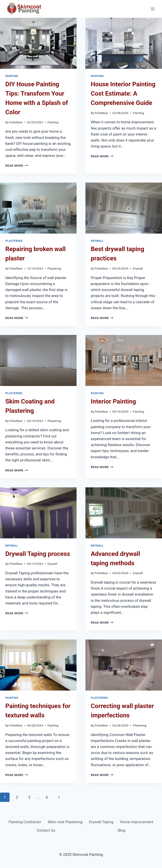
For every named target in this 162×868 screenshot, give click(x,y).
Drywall (97, 241)
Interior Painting (113, 401)
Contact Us (46, 830)
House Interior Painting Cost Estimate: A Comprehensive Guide (123, 93)
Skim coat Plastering (65, 822)
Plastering (14, 241)
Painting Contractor (25, 822)
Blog (122, 830)
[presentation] (38, 43)
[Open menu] (153, 9)
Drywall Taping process (38, 554)
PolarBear (16, 122)
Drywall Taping (101, 822)
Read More (17, 165)
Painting (12, 76)
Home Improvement (137, 822)
